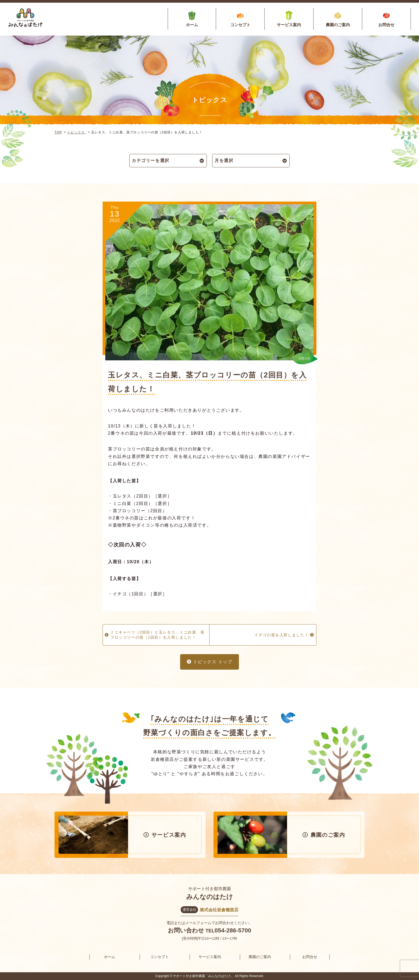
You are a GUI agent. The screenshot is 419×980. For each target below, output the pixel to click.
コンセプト (240, 25)
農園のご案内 (338, 25)
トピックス (77, 132)
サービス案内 (289, 25)
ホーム (192, 25)
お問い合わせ (186, 930)
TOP (58, 132)
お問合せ (386, 25)
